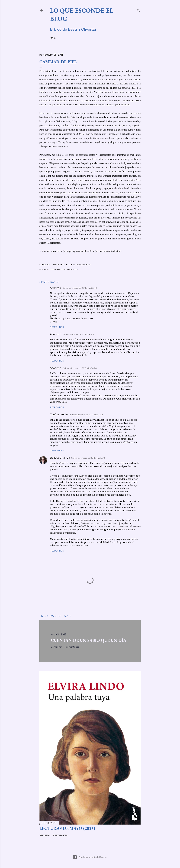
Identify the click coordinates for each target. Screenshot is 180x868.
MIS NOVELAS (78, 38)
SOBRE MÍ (64, 38)
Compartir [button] (45, 264)
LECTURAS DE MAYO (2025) (67, 828)
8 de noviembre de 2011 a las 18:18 (88, 458)
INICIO (53, 38)
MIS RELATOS (94, 38)
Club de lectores (58, 269)
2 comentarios (60, 835)
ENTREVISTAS (110, 38)
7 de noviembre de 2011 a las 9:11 (78, 334)
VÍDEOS (123, 38)
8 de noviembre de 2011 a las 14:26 (80, 368)
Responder (57, 327)
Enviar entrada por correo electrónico (72, 264)
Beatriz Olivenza (60, 458)
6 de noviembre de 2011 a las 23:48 (80, 288)
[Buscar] (139, 10)
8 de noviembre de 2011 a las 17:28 (87, 415)
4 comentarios (72, 647)
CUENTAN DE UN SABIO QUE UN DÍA (89, 640)
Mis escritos (72, 269)
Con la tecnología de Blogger (90, 857)
